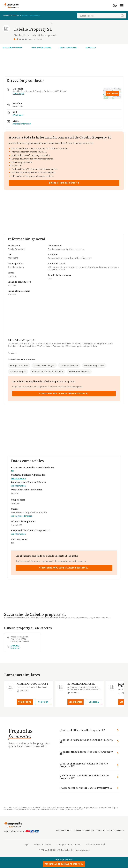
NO (13, 471)
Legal (26, 844)
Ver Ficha (43, 702)
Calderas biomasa (69, 365)
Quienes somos (64, 830)
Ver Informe (25, 702)
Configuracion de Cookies (68, 844)
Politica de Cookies (43, 844)
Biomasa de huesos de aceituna (47, 372)
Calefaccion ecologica (44, 365)
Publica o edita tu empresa (110, 830)
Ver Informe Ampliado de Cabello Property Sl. (64, 393)
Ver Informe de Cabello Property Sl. (64, 864)
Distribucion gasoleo (94, 365)
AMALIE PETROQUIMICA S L (33, 684)
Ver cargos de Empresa (22, 516)
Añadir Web (18, 115)
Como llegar (18, 94)
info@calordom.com (22, 124)
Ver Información (18, 478)
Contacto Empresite (84, 830)
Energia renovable (19, 365)
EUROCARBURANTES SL (81, 684)
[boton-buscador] (122, 16)
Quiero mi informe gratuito (64, 183)
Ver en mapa (112, 93)
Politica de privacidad (95, 844)
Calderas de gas (18, 372)
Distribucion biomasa (79, 372)
